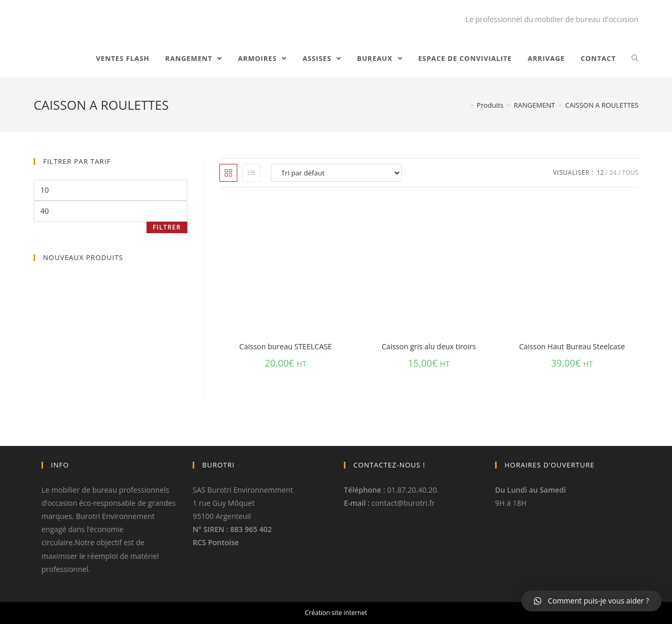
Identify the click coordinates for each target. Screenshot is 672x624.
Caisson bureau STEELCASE (286, 346)
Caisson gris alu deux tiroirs (429, 346)
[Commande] (336, 173)
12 (600, 173)
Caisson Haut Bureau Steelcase (572, 346)
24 (613, 173)
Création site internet (336, 613)
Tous (630, 173)
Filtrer (167, 227)
